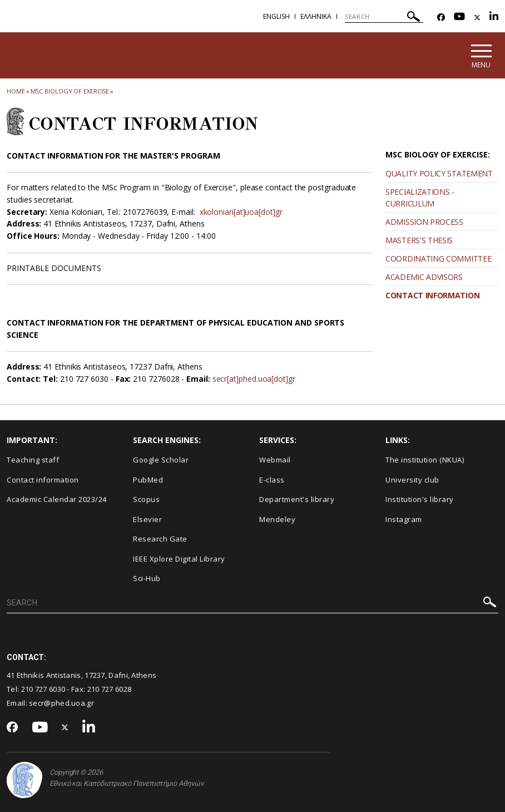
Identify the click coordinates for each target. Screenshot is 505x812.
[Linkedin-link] (494, 18)
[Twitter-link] (477, 18)
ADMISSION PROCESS (424, 222)
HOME (16, 91)
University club (412, 480)
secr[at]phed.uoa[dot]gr (254, 379)
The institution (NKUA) (425, 460)
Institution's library (420, 500)
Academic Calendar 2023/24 (57, 500)
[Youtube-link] (459, 18)
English (276, 16)
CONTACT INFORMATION (432, 295)
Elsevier (147, 519)
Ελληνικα (316, 16)
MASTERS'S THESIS (419, 240)
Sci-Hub (147, 579)
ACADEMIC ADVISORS (424, 277)
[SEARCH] (384, 17)
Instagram (404, 519)
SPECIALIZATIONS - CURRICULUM (420, 198)
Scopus (146, 500)
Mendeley (277, 519)
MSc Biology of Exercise (70, 91)
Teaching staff (33, 460)
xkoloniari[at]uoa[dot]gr (243, 212)
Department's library (297, 500)
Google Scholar (161, 460)
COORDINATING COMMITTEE (438, 259)
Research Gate (160, 539)
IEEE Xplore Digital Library (179, 559)
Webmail (275, 460)
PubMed (148, 480)
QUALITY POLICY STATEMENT (439, 173)
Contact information (43, 480)
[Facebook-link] (441, 18)
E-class (272, 480)
